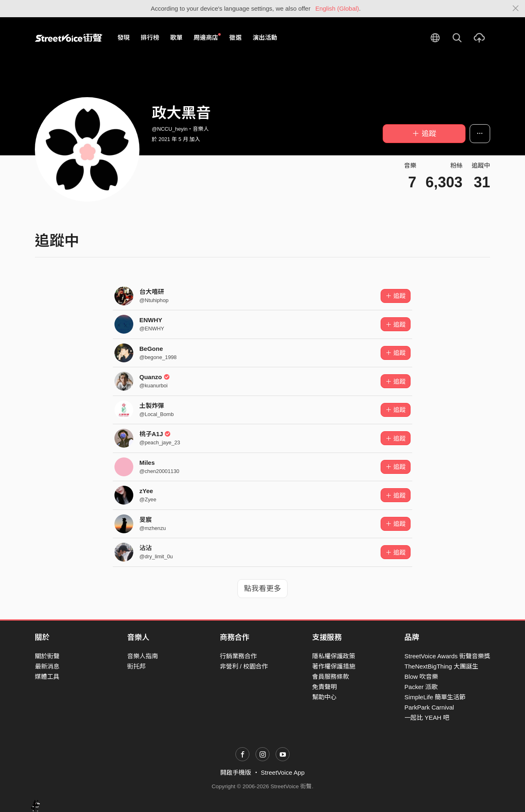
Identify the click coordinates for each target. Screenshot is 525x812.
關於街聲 (47, 656)
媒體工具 (47, 677)
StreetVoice (69, 38)
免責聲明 (324, 687)
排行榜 (150, 38)
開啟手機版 (236, 772)
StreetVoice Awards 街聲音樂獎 (447, 656)
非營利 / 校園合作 (244, 666)
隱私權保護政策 (334, 656)
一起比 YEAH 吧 (427, 718)
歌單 (176, 38)
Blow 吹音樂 (421, 677)
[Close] (516, 9)
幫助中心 (324, 697)
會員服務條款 (331, 677)
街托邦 (136, 666)
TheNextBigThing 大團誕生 (441, 666)
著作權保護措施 (334, 666)
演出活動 (265, 38)
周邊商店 (207, 37)
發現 (123, 38)
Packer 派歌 (421, 687)
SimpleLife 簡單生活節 (435, 697)
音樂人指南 (143, 656)
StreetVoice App (283, 772)
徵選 (235, 38)
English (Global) (337, 8)
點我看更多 (262, 589)
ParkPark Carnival (429, 707)
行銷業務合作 (238, 656)
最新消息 (47, 666)
